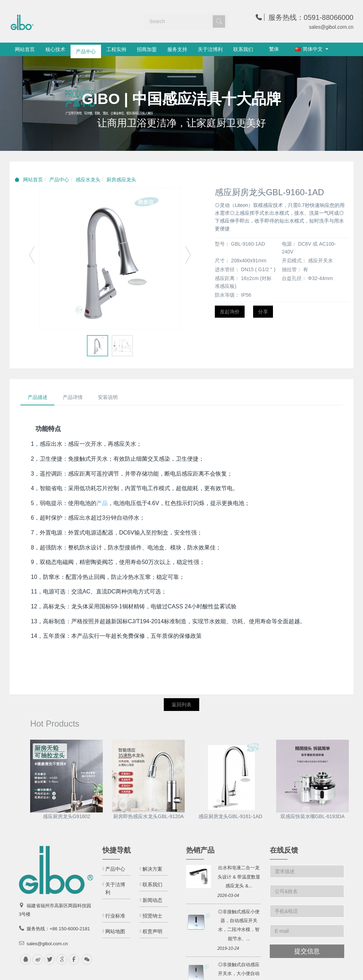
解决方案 (152, 869)
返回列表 (181, 705)
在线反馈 (284, 850)
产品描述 (38, 398)
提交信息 (307, 952)
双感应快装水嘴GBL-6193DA (312, 817)
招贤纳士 (152, 916)
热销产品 (200, 850)
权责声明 (152, 932)
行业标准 (115, 916)
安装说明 (108, 398)
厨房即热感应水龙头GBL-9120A (148, 817)
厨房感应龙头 (121, 180)
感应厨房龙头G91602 (67, 817)
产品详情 (73, 398)
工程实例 (116, 49)
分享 (263, 312)
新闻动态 (152, 900)
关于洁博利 (210, 49)
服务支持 (177, 49)
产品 (102, 503)
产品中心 (86, 49)
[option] (181, 103)
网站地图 (115, 932)
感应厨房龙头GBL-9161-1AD (230, 817)
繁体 (274, 49)
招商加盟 (147, 49)
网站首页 (25, 49)
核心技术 (55, 49)
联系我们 (243, 49)
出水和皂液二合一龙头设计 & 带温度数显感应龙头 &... (239, 877)
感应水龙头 (88, 180)
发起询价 (230, 312)
